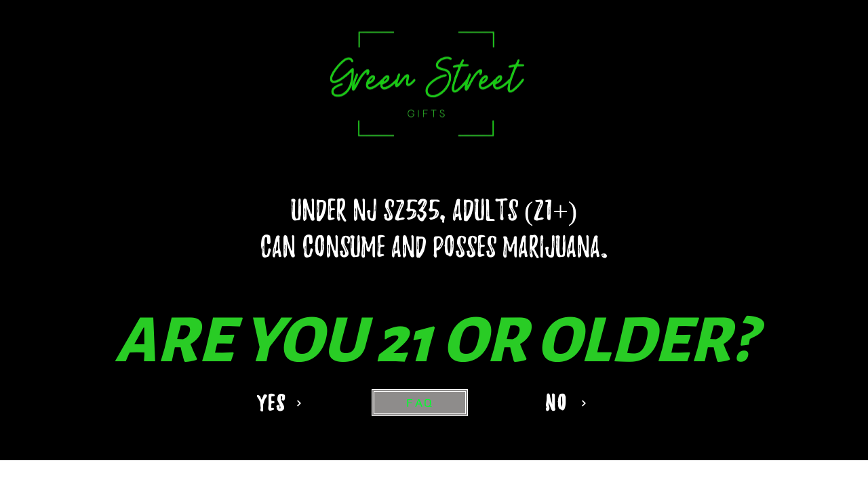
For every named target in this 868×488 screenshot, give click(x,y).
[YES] (278, 403)
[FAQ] (420, 403)
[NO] (563, 403)
